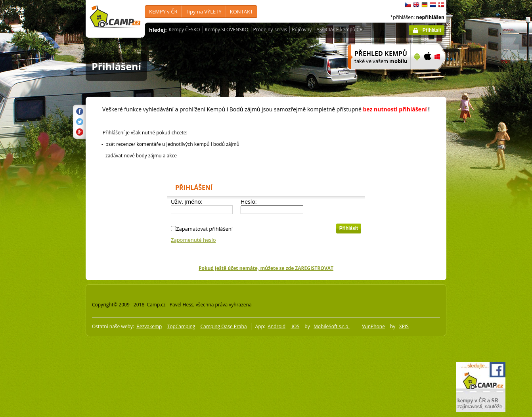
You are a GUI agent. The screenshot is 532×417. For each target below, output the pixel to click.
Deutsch (425, 5)
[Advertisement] (480, 238)
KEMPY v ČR (163, 11)
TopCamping (181, 326)
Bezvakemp (149, 326)
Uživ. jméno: (187, 202)
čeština (408, 5)
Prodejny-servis (270, 30)
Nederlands (433, 5)
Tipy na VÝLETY (203, 11)
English (416, 5)
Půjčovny (302, 30)
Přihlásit (432, 30)
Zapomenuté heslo (193, 240)
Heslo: (249, 202)
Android (277, 326)
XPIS (404, 326)
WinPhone (374, 326)
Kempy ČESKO (184, 30)
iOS (295, 326)
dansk (441, 5)
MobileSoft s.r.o (332, 326)
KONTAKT (241, 11)
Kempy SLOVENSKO (227, 30)
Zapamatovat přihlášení (204, 229)
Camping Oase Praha (223, 326)
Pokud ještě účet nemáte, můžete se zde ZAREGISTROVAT (266, 268)
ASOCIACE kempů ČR (339, 30)
